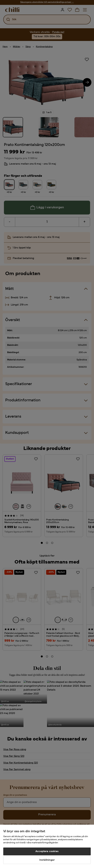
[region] (47, 846)
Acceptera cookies (47, 851)
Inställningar (47, 860)
